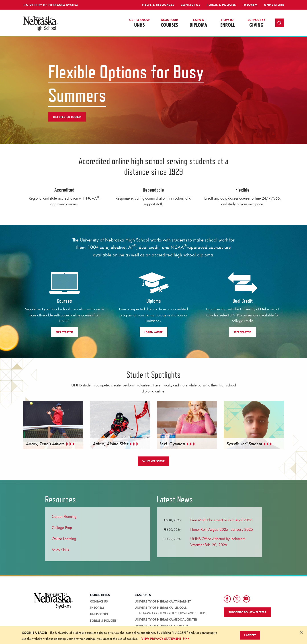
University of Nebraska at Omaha (162, 626)
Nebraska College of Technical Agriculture (173, 613)
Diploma (198, 23)
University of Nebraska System (51, 5)
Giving (256, 23)
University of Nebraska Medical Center (166, 619)
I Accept (250, 635)
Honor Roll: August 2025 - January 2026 (222, 529)
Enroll (227, 23)
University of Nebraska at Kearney (163, 601)
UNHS (139, 23)
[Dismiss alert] (301, 632)
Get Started (64, 332)
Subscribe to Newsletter (247, 612)
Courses (169, 23)
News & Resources (158, 5)
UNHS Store (274, 5)
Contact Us (190, 5)
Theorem (250, 5)
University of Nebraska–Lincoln (161, 608)
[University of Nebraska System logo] (53, 604)
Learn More (153, 332)
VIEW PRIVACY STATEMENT (166, 639)
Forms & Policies (221, 5)
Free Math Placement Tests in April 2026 (221, 520)
